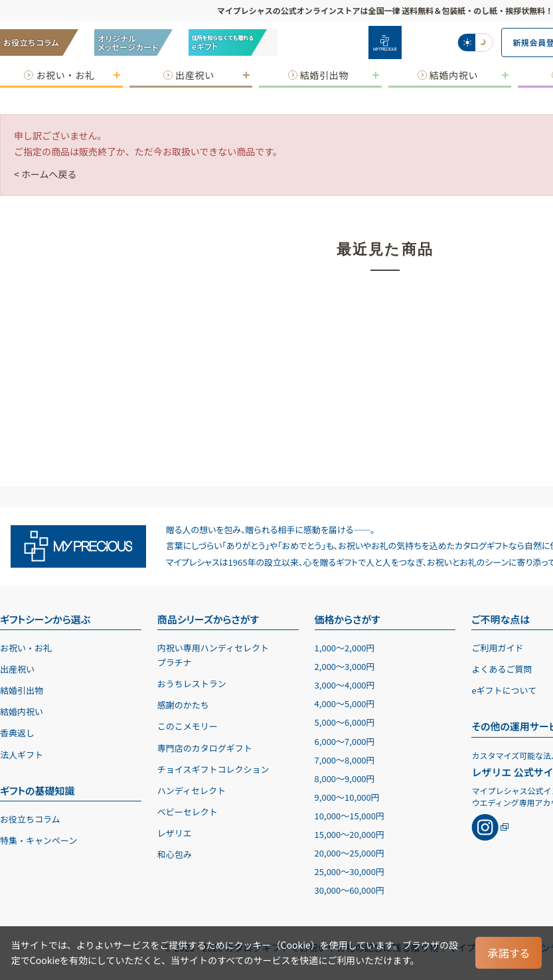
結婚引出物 (22, 690)
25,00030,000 (350, 871)
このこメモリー (188, 726)
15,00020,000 (350, 834)
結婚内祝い (22, 711)
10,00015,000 (350, 816)
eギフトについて (504, 690)
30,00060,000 (350, 890)
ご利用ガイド (497, 648)
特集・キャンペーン (39, 840)
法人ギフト (22, 755)
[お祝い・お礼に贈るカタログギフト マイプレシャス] (385, 42)
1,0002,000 (345, 648)
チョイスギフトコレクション (213, 769)
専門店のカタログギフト (205, 748)
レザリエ (175, 833)
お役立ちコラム (30, 819)
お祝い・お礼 (26, 648)
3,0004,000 (345, 685)
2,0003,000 (345, 666)
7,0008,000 (345, 760)
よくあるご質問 (502, 669)
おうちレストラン (192, 684)
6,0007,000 (345, 741)
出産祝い (17, 669)
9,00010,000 (347, 797)
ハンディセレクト (192, 790)
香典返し (17, 733)
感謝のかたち (183, 705)
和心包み (175, 854)
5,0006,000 (345, 722)
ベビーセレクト (188, 812)
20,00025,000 (350, 853)
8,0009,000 (345, 778)
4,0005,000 (345, 703)
